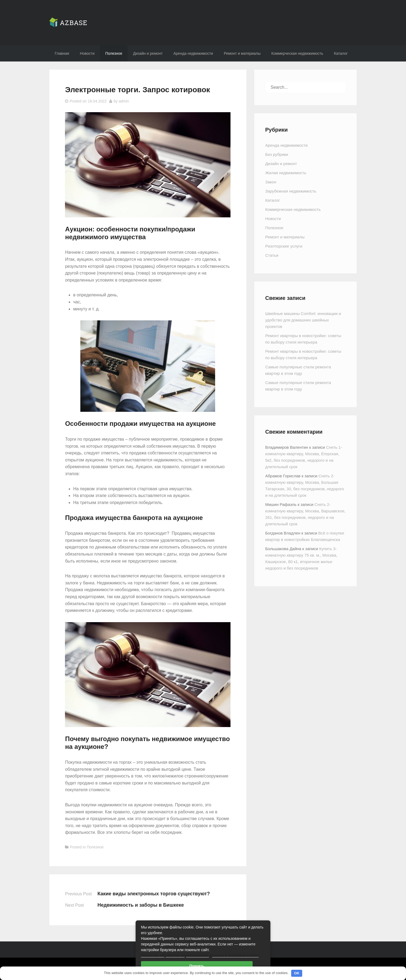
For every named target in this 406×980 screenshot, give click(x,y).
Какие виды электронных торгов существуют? (154, 894)
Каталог (341, 53)
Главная (62, 53)
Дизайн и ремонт (148, 53)
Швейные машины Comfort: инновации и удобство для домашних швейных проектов (303, 320)
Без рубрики (277, 154)
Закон (271, 182)
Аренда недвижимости (193, 53)
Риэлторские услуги (284, 246)
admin (124, 101)
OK (297, 973)
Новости (87, 53)
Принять (197, 966)
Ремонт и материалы (242, 53)
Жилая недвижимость (286, 173)
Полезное (114, 53)
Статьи (272, 255)
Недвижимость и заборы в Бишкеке (141, 905)
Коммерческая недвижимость (297, 53)
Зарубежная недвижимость (291, 191)
